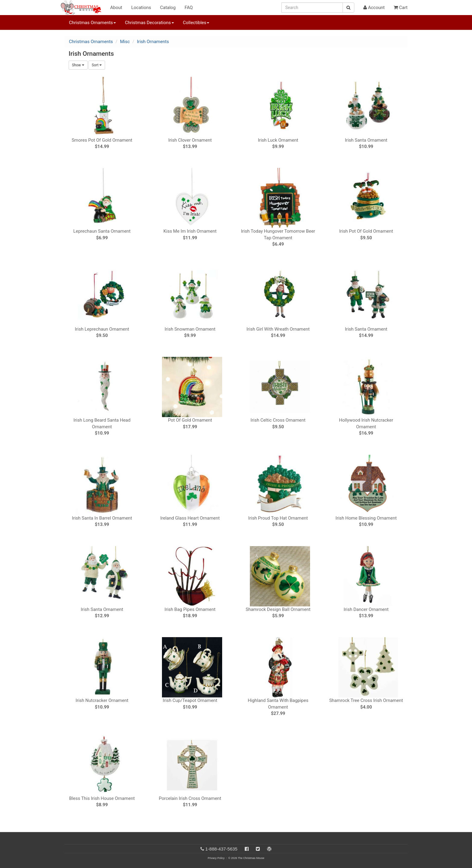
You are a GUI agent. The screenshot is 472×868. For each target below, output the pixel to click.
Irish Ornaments (153, 42)
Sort (97, 65)
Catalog (168, 8)
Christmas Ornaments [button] (92, 23)
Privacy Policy (216, 858)
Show (78, 65)
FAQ (189, 8)
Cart (401, 8)
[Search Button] (348, 8)
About (116, 8)
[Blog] (269, 849)
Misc (125, 42)
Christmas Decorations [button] (149, 23)
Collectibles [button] (196, 23)
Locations (141, 8)
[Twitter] (258, 849)
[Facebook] (247, 849)
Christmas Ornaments (91, 42)
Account (374, 8)
